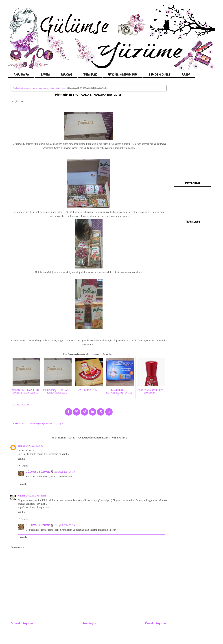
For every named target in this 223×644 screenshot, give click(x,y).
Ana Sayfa (17, 88)
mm (20, 446)
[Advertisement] (192, 130)
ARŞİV (186, 74)
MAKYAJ (66, 74)
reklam (51, 88)
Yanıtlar (25, 466)
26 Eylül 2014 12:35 (64, 525)
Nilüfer (21, 496)
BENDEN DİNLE (159, 74)
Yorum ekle (18, 547)
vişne (63, 88)
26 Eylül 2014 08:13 (64, 472)
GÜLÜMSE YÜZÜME (38, 472)
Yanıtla (21, 459)
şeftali (58, 88)
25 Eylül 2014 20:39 (33, 446)
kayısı (35, 88)
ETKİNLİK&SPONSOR (122, 74)
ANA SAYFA (21, 74)
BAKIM (45, 74)
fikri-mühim (27, 88)
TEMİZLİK (90, 74)
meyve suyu (43, 88)
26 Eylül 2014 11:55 (36, 496)
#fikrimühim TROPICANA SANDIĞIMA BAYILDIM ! (89, 95)
